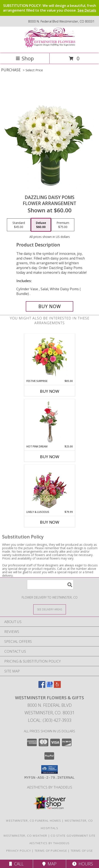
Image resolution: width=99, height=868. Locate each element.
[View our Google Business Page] (50, 686)
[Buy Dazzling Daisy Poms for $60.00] (49, 306)
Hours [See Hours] (83, 864)
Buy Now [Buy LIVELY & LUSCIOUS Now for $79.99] (50, 522)
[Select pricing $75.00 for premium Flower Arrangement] (63, 225)
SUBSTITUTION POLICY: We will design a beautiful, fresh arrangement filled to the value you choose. (50, 8)
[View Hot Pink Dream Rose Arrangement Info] (49, 422)
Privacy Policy (19, 851)
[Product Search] (50, 584)
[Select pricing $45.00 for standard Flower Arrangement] (19, 225)
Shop (25, 58)
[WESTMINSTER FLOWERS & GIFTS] (50, 47)
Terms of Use (82, 851)
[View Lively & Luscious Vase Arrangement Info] (49, 487)
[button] (49, 769)
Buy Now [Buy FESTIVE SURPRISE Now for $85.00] (50, 391)
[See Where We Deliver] (50, 609)
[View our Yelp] (57, 686)
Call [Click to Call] (16, 864)
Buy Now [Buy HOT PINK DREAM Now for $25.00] (50, 457)
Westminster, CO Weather (25, 836)
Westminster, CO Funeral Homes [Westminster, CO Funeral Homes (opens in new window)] (34, 821)
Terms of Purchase (51, 851)
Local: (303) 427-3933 (50, 720)
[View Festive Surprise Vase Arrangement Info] (49, 357)
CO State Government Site (73, 836)
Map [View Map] (49, 864)
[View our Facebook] (42, 686)
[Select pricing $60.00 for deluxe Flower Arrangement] (41, 225)
